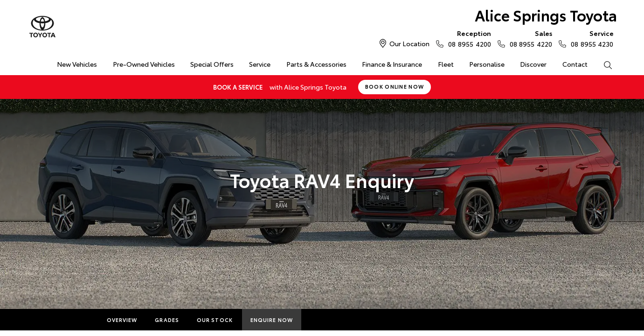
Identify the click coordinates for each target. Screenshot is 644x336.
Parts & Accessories (316, 64)
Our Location (409, 43)
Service (260, 64)
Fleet (446, 64)
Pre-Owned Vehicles (144, 64)
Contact (575, 64)
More (319, 320)
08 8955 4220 (529, 38)
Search (604, 64)
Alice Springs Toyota (546, 15)
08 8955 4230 (590, 38)
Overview (122, 320)
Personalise (487, 64)
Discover (533, 64)
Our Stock (215, 320)
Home (34, 62)
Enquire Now (272, 320)
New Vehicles (77, 64)
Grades (167, 320)
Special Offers (212, 64)
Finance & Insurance (392, 64)
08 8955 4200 (467, 38)
